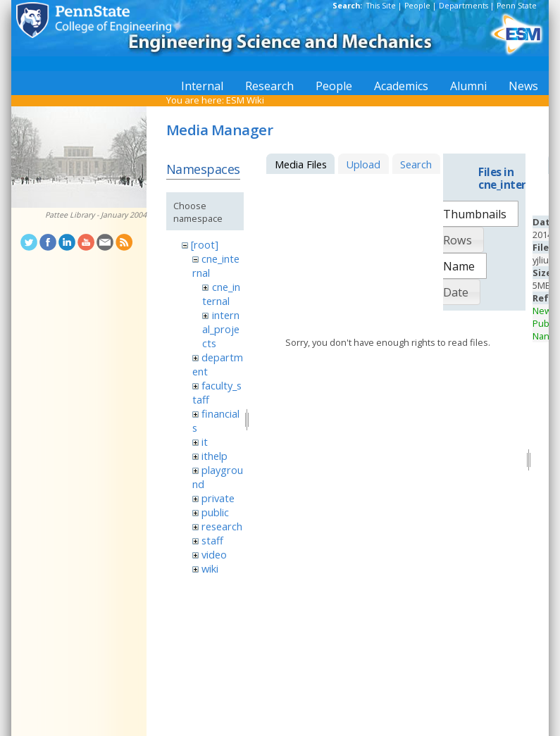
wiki (210, 568)
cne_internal (221, 294)
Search (416, 164)
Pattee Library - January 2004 (96, 215)
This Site (381, 6)
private (218, 498)
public (215, 512)
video (214, 554)
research (222, 526)
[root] (205, 244)
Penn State (517, 6)
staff (212, 540)
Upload (363, 164)
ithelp (214, 456)
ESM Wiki (245, 100)
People (417, 6)
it (205, 442)
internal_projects (221, 329)
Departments (463, 6)
